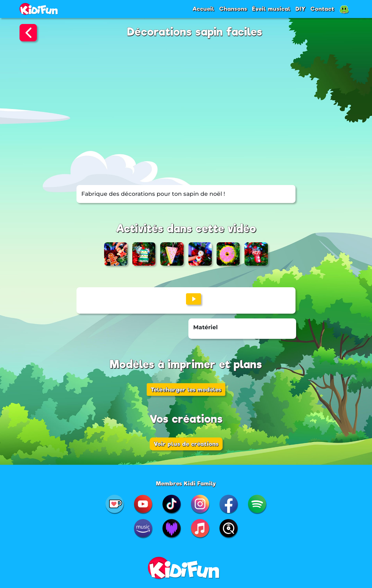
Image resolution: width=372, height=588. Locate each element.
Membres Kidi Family (186, 483)
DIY (301, 9)
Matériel (205, 327)
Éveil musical (271, 9)
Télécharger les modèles (186, 390)
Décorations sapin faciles (195, 32)
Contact (322, 9)
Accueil (203, 9)
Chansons (233, 9)
